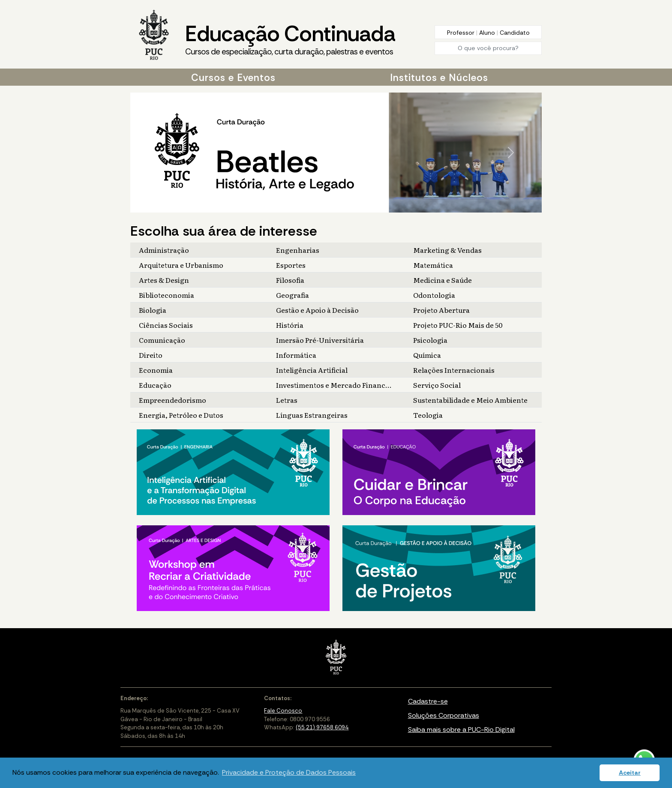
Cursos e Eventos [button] (233, 78)
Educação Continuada (290, 39)
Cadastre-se (428, 701)
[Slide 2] (333, 206)
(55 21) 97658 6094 (322, 727)
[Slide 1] (326, 206)
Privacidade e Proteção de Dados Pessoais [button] (289, 772)
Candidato (515, 33)
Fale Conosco (283, 711)
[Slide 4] (346, 206)
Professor (462, 33)
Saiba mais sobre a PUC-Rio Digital (461, 730)
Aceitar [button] (630, 773)
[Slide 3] (339, 206)
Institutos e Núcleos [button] (439, 78)
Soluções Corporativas (444, 715)
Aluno (488, 33)
